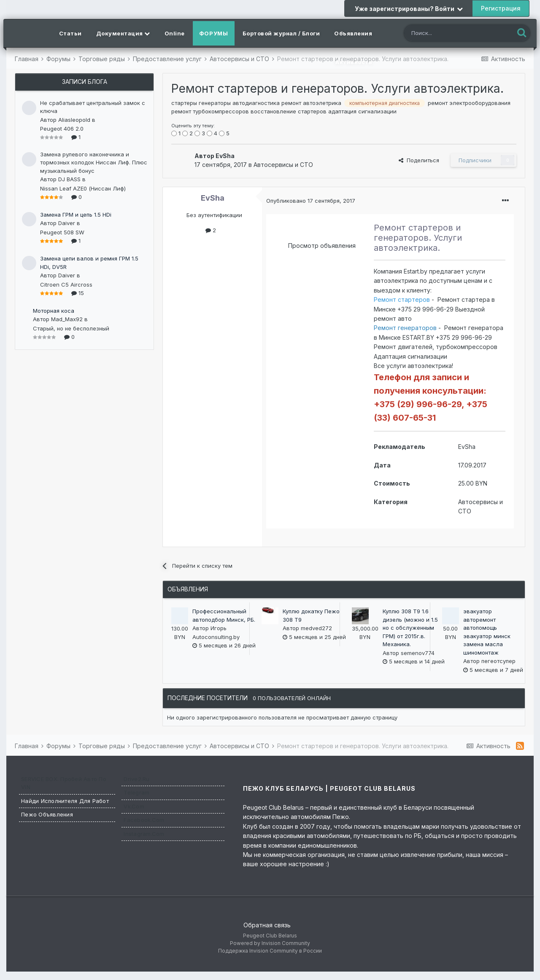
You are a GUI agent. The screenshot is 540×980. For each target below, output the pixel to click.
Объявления (353, 33)
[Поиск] (451, 34)
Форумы (214, 33)
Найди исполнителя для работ (65, 801)
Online (175, 33)
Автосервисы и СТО (283, 165)
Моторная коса (54, 311)
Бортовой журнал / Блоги (281, 33)
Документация (123, 33)
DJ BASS (69, 179)
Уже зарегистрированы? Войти (409, 9)
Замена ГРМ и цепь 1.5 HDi (76, 215)
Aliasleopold (74, 120)
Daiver (67, 223)
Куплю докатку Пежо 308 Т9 (311, 615)
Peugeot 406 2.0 (62, 129)
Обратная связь (267, 925)
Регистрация (501, 8)
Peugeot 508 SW (62, 232)
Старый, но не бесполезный (71, 328)
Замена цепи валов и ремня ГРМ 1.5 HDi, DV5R (89, 263)
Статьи (70, 33)
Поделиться (419, 160)
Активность (354, 62)
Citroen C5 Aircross (66, 285)
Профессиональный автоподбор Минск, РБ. (224, 615)
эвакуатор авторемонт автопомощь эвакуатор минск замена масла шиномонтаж (487, 632)
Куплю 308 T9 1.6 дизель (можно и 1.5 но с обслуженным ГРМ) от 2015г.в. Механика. (410, 628)
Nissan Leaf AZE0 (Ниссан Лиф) (83, 188)
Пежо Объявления (47, 814)
